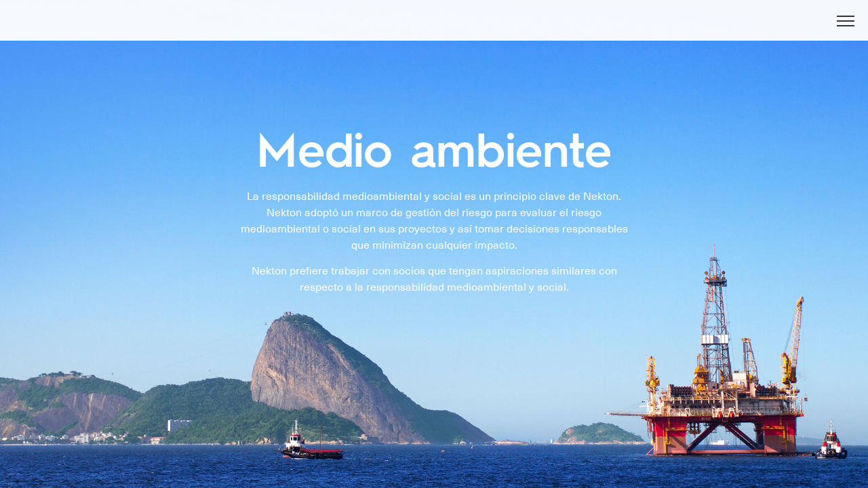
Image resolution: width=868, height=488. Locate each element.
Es (842, 29)
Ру (816, 29)
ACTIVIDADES (466, 30)
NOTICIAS (544, 30)
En (789, 29)
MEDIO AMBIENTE (633, 30)
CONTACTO (725, 30)
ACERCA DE (384, 30)
